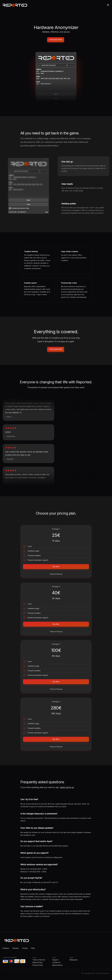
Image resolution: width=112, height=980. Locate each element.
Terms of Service (56, 574)
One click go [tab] (67, 162)
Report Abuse (57, 965)
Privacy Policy (38, 965)
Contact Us (56, 962)
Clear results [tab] (67, 184)
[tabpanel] (29, 186)
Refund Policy (38, 962)
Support (55, 960)
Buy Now (56, 567)
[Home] (15, 5)
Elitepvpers (74, 960)
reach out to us (67, 787)
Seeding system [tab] (69, 204)
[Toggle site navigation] (108, 5)
